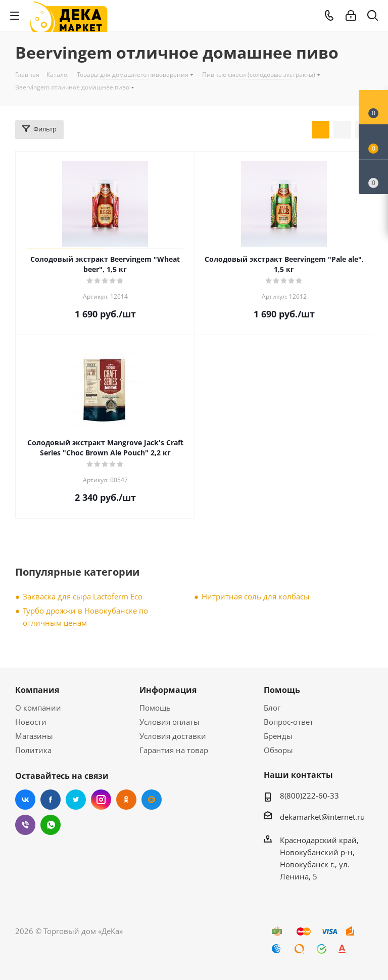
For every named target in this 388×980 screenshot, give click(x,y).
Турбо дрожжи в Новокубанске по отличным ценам (85, 617)
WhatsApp (51, 825)
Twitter (76, 800)
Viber (25, 825)
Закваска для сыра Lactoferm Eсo (83, 596)
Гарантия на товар (174, 750)
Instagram (101, 800)
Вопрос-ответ (288, 722)
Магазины (34, 736)
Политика (33, 750)
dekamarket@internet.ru (322, 817)
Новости (31, 722)
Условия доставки (173, 736)
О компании (38, 708)
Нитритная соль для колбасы (256, 596)
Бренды (278, 736)
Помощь (155, 708)
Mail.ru (152, 800)
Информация (168, 690)
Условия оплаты (169, 722)
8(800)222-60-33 (309, 796)
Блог (272, 708)
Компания (37, 690)
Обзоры (278, 750)
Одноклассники (126, 800)
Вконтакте (25, 800)
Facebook (51, 800)
